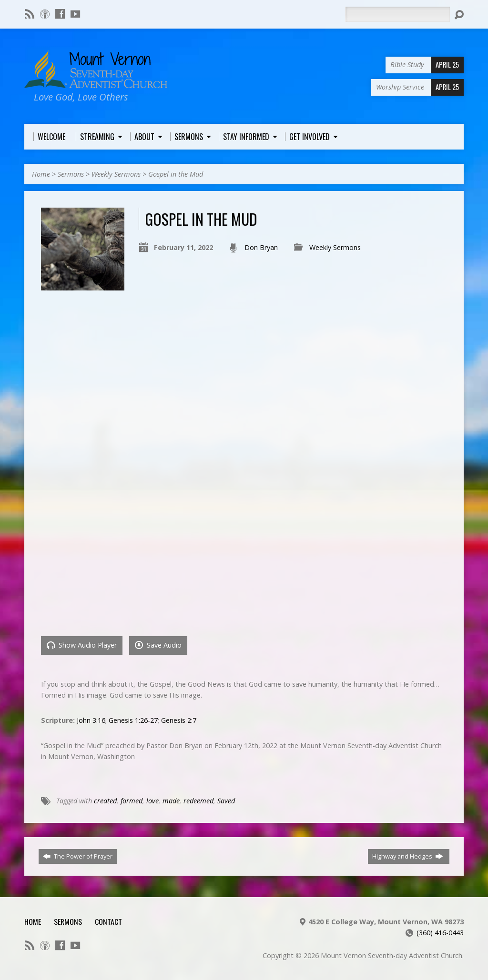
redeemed (198, 801)
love (152, 801)
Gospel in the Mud (176, 174)
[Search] (397, 14)
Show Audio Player (82, 645)
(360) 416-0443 (440, 933)
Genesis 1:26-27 (133, 720)
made (171, 801)
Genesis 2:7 (179, 720)
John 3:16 (91, 720)
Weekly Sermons (116, 174)
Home (41, 174)
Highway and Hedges (408, 856)
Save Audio (158, 645)
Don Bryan (261, 247)
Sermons (71, 174)
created (105, 801)
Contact (108, 921)
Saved (226, 801)
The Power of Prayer (78, 856)
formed (132, 801)
